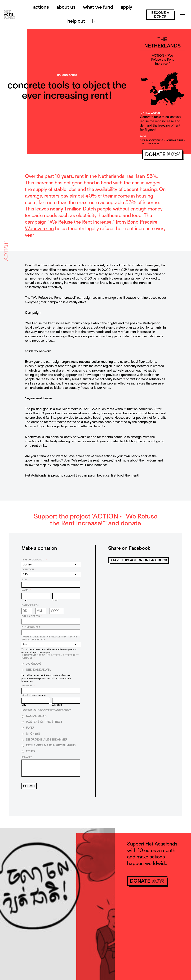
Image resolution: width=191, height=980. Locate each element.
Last (55, 600)
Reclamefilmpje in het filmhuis (51, 745)
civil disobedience (152, 140)
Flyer (30, 728)
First (24, 600)
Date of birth (30, 605)
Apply (126, 7)
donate (162, 154)
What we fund (98, 7)
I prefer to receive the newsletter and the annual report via (49, 638)
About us (66, 7)
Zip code (57, 705)
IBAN (26, 580)
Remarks (27, 757)
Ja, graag (34, 664)
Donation (29, 570)
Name (26, 590)
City (24, 705)
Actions (41, 7)
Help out (76, 21)
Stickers (33, 734)
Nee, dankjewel (39, 670)
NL (95, 21)
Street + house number (34, 695)
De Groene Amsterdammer (47, 740)
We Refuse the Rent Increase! (81, 222)
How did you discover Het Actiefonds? (46, 710)
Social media (36, 716)
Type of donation (34, 560)
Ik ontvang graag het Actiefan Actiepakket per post (50, 657)
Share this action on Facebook (138, 560)
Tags (143, 136)
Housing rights (67, 75)
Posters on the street (44, 722)
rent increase (151, 144)
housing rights (175, 140)
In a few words (150, 113)
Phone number (31, 627)
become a (160, 15)
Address (28, 686)
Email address (32, 616)
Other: (31, 751)
